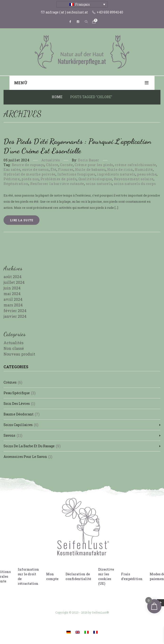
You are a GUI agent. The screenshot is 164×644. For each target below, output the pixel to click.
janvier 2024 (15, 316)
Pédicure (12, 179)
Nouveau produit (19, 354)
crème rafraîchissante (136, 165)
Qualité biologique (95, 179)
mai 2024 (12, 294)
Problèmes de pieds (59, 179)
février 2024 (15, 311)
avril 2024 (13, 299)
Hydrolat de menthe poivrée (30, 174)
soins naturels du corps (135, 184)
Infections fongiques (76, 174)
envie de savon (36, 169)
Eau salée (12, 169)
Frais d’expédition (132, 576)
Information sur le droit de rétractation (28, 576)
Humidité (144, 169)
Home (57, 97)
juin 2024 (12, 288)
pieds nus (30, 179)
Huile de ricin (120, 169)
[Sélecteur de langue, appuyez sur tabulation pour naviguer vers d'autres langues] (82, 4)
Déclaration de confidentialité (78, 576)
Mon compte (52, 576)
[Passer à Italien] (86, 632)
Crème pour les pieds (94, 165)
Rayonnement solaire (134, 179)
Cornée (66, 165)
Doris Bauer (89, 160)
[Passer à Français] (95, 632)
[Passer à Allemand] (69, 632)
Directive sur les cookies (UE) (106, 576)
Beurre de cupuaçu (28, 165)
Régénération (16, 184)
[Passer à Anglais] (78, 632)
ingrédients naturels (116, 174)
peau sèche (147, 174)
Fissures (66, 169)
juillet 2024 (14, 282)
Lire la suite (22, 220)
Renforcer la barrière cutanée (57, 184)
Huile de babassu (90, 169)
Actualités (51, 160)
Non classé (14, 348)
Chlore (52, 165)
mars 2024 (13, 305)
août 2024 (13, 277)
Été (54, 169)
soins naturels (99, 184)
